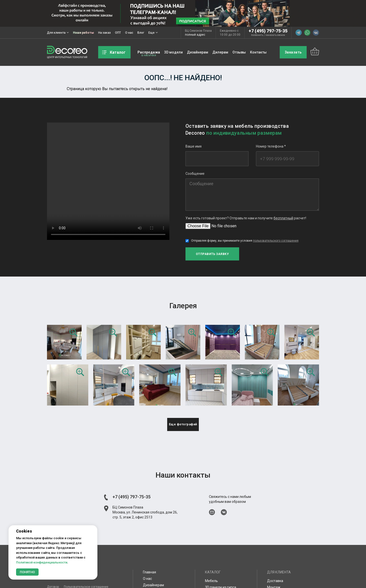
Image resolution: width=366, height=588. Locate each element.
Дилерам (220, 52)
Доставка (275, 585)
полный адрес (195, 35)
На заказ (104, 33)
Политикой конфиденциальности (42, 562)
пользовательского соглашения (276, 241)
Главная (149, 576)
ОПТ (118, 33)
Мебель (211, 585)
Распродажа (149, 52)
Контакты (258, 52)
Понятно (27, 572)
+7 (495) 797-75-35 (268, 31)
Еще (153, 33)
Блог (141, 33)
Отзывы (239, 52)
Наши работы (83, 33)
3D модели (173, 52)
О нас (129, 33)
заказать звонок (275, 35)
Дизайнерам (198, 52)
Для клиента (58, 33)
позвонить (257, 35)
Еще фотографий (183, 427)
